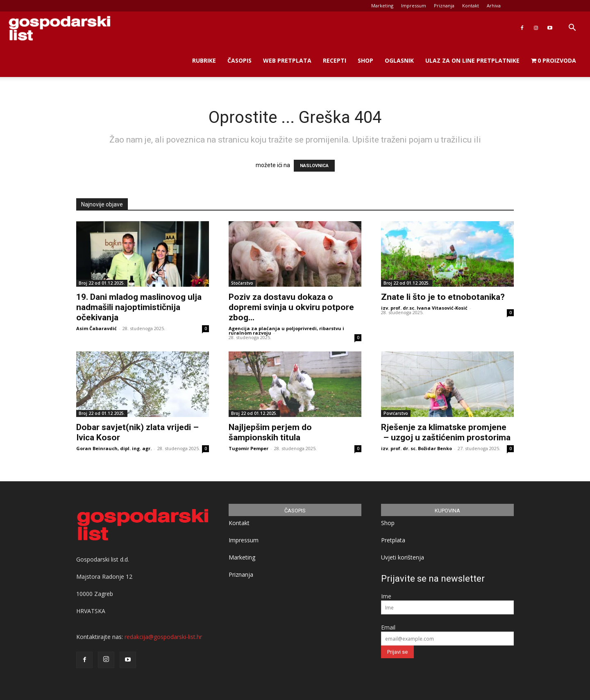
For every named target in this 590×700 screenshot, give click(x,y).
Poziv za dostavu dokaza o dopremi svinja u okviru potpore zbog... (291, 307)
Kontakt (471, 6)
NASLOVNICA (314, 166)
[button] (572, 28)
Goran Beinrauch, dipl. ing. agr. (114, 448)
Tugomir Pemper (248, 448)
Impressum (414, 6)
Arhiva (494, 6)
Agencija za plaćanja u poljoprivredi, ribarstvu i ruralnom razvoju (286, 331)
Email (388, 627)
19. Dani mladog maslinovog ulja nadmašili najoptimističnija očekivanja (139, 307)
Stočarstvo (242, 283)
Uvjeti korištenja (403, 557)
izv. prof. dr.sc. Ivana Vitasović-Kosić (424, 308)
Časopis (239, 60)
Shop (365, 60)
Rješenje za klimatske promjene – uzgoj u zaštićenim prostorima (446, 432)
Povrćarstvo (396, 413)
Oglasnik (399, 60)
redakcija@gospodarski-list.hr (163, 637)
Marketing (382, 6)
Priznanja (444, 6)
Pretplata (393, 540)
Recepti (335, 60)
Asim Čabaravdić (96, 328)
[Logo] (59, 28)
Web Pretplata (287, 60)
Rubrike (204, 60)
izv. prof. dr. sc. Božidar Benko (416, 448)
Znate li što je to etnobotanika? (443, 297)
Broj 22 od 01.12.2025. (102, 283)
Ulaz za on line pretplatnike (472, 60)
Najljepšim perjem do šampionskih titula (270, 432)
